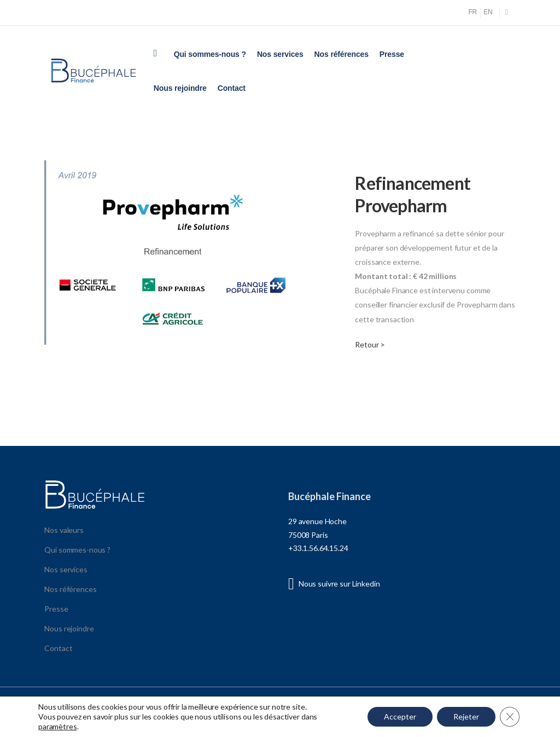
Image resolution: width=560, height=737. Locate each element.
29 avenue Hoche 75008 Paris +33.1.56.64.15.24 (318, 535)
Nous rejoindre (180, 88)
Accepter (400, 716)
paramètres (58, 726)
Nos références (342, 54)
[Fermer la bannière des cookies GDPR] (510, 717)
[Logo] (94, 71)
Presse (392, 54)
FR (472, 12)
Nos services (280, 54)
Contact (232, 88)
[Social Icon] (507, 12)
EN (488, 12)
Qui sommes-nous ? (210, 54)
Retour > (370, 344)
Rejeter (466, 716)
